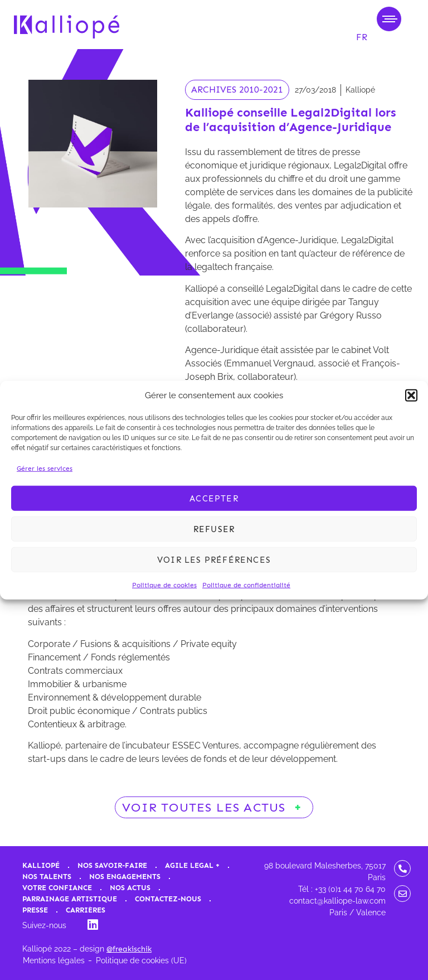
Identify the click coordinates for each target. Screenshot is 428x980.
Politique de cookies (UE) (141, 960)
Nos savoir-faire (112, 865)
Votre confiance (57, 888)
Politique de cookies (164, 585)
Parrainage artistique (70, 899)
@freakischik (129, 949)
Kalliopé (41, 865)
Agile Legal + (192, 865)
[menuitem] (362, 37)
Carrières (86, 910)
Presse (35, 910)
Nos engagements (125, 877)
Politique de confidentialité (246, 585)
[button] (411, 395)
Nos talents (47, 877)
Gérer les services (45, 469)
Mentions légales (54, 960)
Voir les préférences (214, 559)
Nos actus (130, 888)
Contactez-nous (168, 899)
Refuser (214, 529)
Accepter (214, 498)
